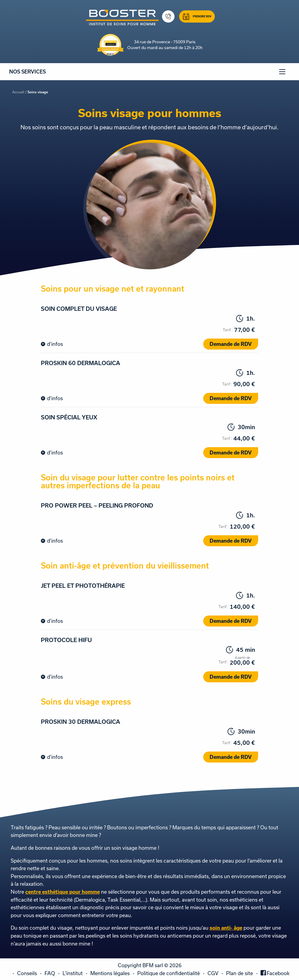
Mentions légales (110, 973)
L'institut (73, 973)
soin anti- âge (226, 928)
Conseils (27, 973)
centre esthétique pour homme (63, 892)
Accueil (18, 92)
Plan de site (240, 973)
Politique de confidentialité (169, 973)
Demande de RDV (231, 344)
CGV (213, 973)
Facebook (278, 973)
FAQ (50, 973)
